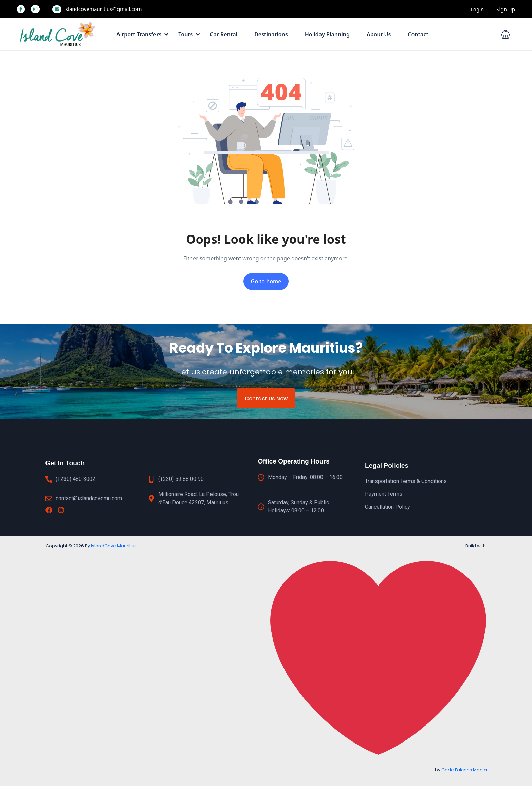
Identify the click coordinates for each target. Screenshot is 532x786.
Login (477, 9)
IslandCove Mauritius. (114, 546)
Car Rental (224, 34)
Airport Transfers (142, 34)
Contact (418, 34)
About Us (379, 34)
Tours (189, 34)
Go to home (266, 281)
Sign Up (506, 9)
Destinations (271, 34)
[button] (506, 34)
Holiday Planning (327, 34)
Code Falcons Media (464, 770)
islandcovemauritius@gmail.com (97, 9)
